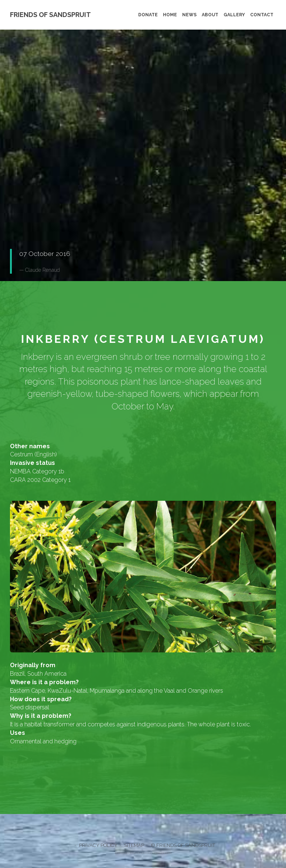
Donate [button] (30, 164)
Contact (262, 15)
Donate (148, 15)
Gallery (234, 15)
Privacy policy (98, 845)
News (189, 15)
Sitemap (134, 845)
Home (170, 15)
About (210, 15)
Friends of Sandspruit (50, 15)
